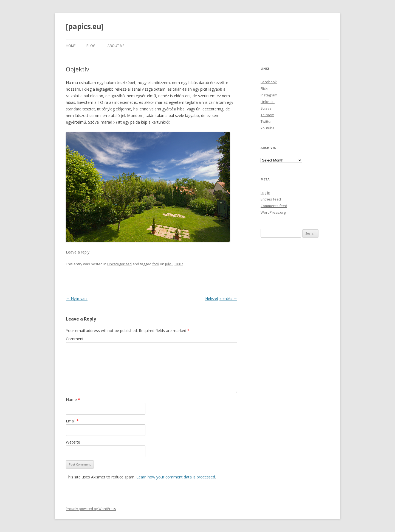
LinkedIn (268, 102)
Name (73, 399)
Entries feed (271, 199)
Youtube (268, 128)
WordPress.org (273, 212)
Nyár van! (77, 298)
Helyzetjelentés (221, 298)
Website (73, 442)
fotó (156, 264)
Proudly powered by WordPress (91, 509)
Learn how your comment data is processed (176, 477)
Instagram (269, 95)
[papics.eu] (85, 26)
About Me (116, 46)
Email (72, 421)
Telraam (267, 115)
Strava (266, 108)
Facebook (269, 82)
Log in (265, 193)
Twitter (266, 121)
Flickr (265, 88)
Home (71, 46)
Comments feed (274, 206)
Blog (91, 46)
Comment (75, 339)
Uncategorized (119, 264)
